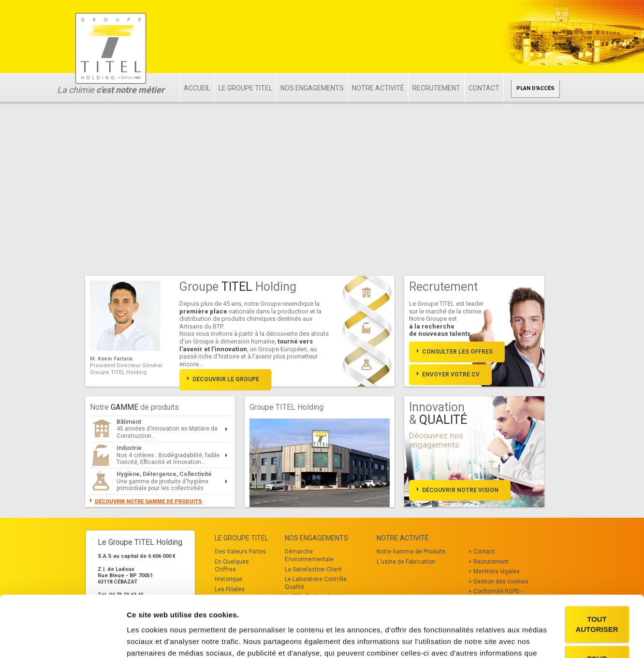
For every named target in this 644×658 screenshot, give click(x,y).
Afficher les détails (159, 639)
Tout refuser (597, 612)
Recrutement (436, 88)
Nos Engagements (312, 88)
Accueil (197, 88)
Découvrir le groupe (226, 379)
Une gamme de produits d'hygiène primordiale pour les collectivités (164, 481)
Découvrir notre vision (460, 490)
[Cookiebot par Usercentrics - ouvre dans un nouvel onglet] (63, 639)
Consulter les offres (457, 352)
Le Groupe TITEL (245, 88)
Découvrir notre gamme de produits (148, 501)
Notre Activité (378, 88)
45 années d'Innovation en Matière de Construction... (167, 429)
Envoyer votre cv (451, 374)
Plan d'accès (535, 88)
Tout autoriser (597, 572)
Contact (484, 88)
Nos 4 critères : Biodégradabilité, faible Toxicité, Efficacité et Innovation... (168, 455)
